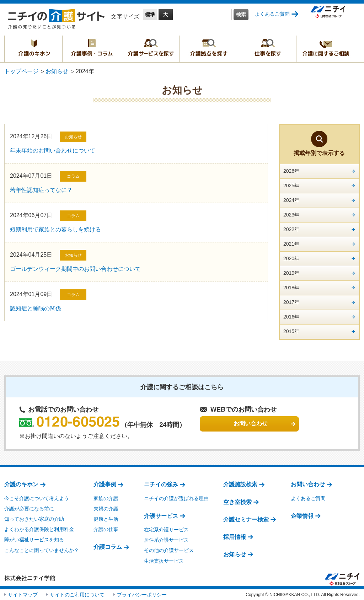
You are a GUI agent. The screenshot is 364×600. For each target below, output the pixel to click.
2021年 (291, 244)
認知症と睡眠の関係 (36, 308)
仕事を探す (267, 49)
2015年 (291, 331)
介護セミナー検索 (246, 519)
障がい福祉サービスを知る (34, 540)
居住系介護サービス (166, 540)
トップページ (21, 71)
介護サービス (161, 516)
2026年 (291, 171)
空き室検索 (237, 502)
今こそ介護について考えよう (37, 498)
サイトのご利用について (77, 595)
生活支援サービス (164, 561)
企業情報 (302, 516)
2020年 (291, 258)
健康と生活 (106, 519)
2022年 (291, 229)
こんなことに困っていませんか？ (42, 550)
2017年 (291, 302)
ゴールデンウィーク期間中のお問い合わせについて (75, 269)
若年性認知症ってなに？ (41, 190)
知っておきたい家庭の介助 (34, 519)
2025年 (291, 186)
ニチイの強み (161, 484)
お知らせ (57, 71)
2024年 (291, 200)
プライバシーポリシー (142, 595)
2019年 (291, 273)
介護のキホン (33, 49)
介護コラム (108, 547)
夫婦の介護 (106, 509)
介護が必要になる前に (29, 509)
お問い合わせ (308, 484)
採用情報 (235, 537)
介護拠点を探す (209, 49)
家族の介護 (106, 498)
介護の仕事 (106, 529)
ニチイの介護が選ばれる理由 (176, 498)
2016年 (291, 317)
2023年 (291, 215)
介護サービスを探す (150, 49)
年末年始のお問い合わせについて (53, 151)
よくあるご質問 (272, 14)
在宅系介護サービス (166, 530)
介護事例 (105, 484)
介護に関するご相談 (326, 49)
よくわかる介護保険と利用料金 (39, 529)
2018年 (291, 288)
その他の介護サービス (169, 550)
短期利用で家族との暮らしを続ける (55, 229)
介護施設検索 (240, 484)
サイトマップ (23, 595)
